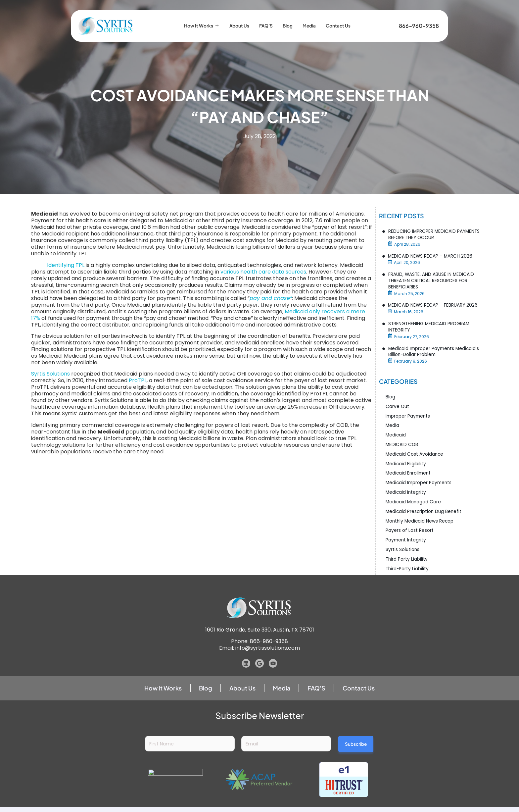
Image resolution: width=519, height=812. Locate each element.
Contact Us (345, 20)
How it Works (195, 20)
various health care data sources (263, 272)
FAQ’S (266, 20)
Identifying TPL (66, 265)
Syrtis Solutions (50, 374)
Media (313, 20)
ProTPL (138, 380)
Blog (290, 20)
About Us (237, 20)
